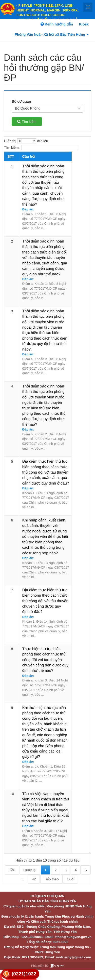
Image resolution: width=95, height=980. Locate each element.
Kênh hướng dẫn (57, 24)
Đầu (12, 870)
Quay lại (30, 870)
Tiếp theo (51, 879)
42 (34, 879)
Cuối (71, 879)
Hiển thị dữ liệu (26, 141)
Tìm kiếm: (41, 147)
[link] (20, 974)
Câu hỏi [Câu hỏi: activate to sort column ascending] (29, 156)
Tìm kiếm (27, 122)
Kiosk (84, 24)
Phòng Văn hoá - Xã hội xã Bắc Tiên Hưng (52, 34)
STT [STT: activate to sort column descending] (11, 156)
